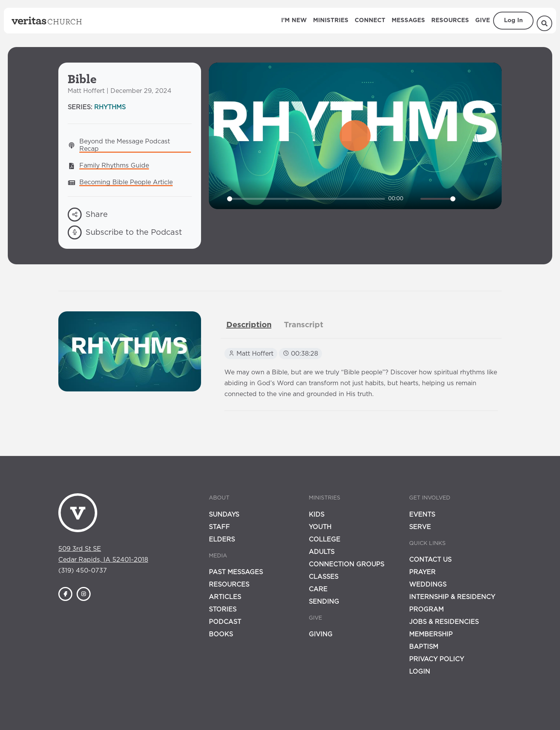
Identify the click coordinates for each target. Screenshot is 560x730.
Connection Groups (346, 564)
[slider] (306, 199)
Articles (225, 597)
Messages (408, 20)
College (325, 540)
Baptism (424, 647)
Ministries (331, 20)
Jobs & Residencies (444, 622)
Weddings (428, 585)
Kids (317, 515)
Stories (223, 609)
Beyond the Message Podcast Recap (126, 145)
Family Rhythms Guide (114, 166)
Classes (324, 577)
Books (221, 634)
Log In (513, 20)
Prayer (422, 572)
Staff (219, 527)
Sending (324, 602)
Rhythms (110, 107)
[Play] (219, 199)
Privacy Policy (437, 659)
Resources (450, 20)
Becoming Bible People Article (126, 182)
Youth (320, 527)
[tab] (249, 325)
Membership (431, 634)
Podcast (225, 622)
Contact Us (430, 560)
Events (422, 515)
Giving (321, 634)
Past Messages (236, 572)
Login (420, 672)
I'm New (294, 20)
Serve (420, 527)
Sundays (224, 515)
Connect (370, 20)
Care (318, 589)
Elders (222, 540)
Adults (322, 552)
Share (88, 215)
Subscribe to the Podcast (125, 232)
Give (483, 20)
